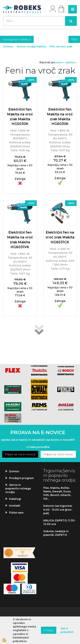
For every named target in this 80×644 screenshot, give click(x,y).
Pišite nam (16, 513)
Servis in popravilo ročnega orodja (18, 488)
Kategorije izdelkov (17, 39)
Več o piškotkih (67, 630)
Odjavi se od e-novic (58, 454)
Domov (8, 46)
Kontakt (15, 506)
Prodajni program (21, 478)
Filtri (74, 39)
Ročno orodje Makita (31, 46)
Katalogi (15, 499)
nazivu (71, 62)
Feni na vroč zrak (61, 46)
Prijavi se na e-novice (20, 454)
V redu (49, 630)
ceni (60, 62)
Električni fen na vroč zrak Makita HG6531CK (60, 237)
